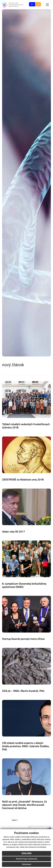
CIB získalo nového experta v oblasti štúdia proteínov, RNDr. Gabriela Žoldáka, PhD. (26, 746)
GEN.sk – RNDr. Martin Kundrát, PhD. (23, 691)
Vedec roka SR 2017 (14, 531)
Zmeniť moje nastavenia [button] (26, 859)
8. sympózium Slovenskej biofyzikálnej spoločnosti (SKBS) (24, 585)
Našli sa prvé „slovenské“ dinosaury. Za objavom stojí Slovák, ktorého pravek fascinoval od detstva (25, 805)
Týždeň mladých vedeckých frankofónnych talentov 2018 (26, 426)
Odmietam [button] (26, 864)
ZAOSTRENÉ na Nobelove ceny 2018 (23, 479)
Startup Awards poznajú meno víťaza (23, 639)
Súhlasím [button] (27, 853)
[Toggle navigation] (47, 5)
